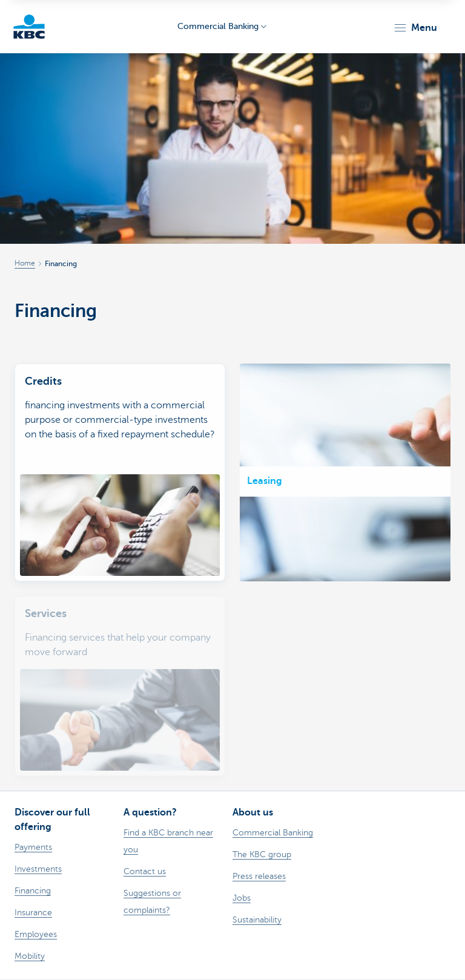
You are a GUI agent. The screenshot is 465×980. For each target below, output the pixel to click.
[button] (415, 28)
